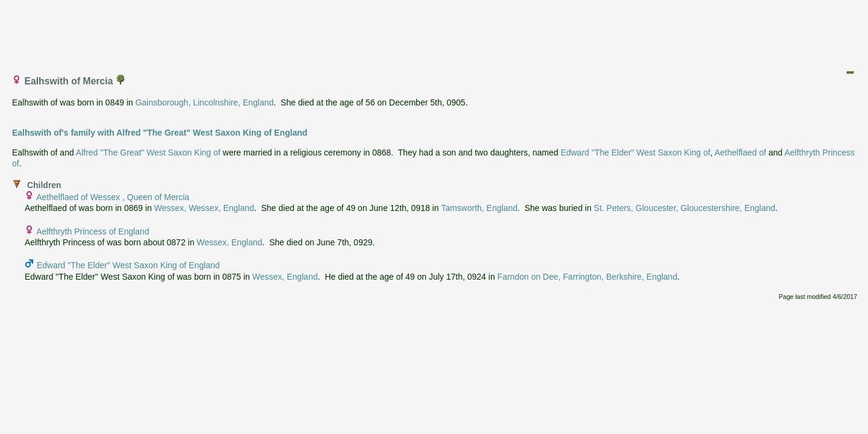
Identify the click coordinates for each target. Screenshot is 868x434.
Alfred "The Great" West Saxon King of (148, 153)
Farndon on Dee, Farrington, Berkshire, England (588, 277)
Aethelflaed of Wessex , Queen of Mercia (113, 197)
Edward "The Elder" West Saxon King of (636, 153)
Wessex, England (230, 242)
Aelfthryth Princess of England (93, 231)
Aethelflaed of (740, 153)
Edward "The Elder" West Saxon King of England (128, 265)
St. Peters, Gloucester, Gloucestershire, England (685, 208)
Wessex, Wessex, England (204, 208)
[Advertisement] (435, 32)
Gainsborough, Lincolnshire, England (205, 102)
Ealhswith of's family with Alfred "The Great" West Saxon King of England (160, 133)
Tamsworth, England (479, 208)
